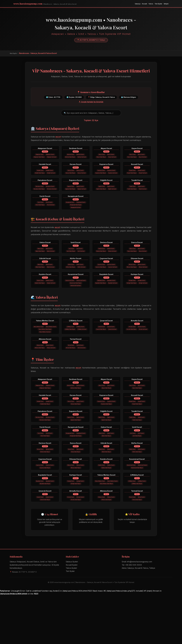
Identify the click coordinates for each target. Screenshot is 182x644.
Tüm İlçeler (158, 4)
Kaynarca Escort (106, 169)
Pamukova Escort (45, 189)
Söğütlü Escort (106, 189)
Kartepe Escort (137, 296)
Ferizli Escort (45, 208)
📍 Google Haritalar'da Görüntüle (91, 102)
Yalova (151, 4)
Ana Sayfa (13, 53)
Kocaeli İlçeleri (72, 614)
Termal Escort (76, 369)
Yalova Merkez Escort (45, 346)
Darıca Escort (137, 256)
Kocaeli (145, 4)
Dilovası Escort (137, 276)
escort (62, 137)
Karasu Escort (76, 169)
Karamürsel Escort (76, 296)
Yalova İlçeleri (71, 617)
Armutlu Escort (137, 346)
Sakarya (138, 4)
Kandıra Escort (45, 296)
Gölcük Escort (45, 276)
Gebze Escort (45, 256)
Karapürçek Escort (76, 208)
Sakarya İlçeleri (72, 610)
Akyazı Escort (106, 149)
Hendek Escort (45, 169)
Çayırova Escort (106, 276)
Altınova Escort (45, 369)
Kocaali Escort (137, 169)
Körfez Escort (76, 276)
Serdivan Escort (76, 149)
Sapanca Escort (76, 189)
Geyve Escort (137, 149)
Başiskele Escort (106, 296)
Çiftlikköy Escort (76, 346)
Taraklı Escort (137, 189)
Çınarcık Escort (106, 346)
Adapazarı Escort (45, 149)
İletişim (166, 4)
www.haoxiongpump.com (45, 4)
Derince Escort (106, 256)
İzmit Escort (76, 256)
